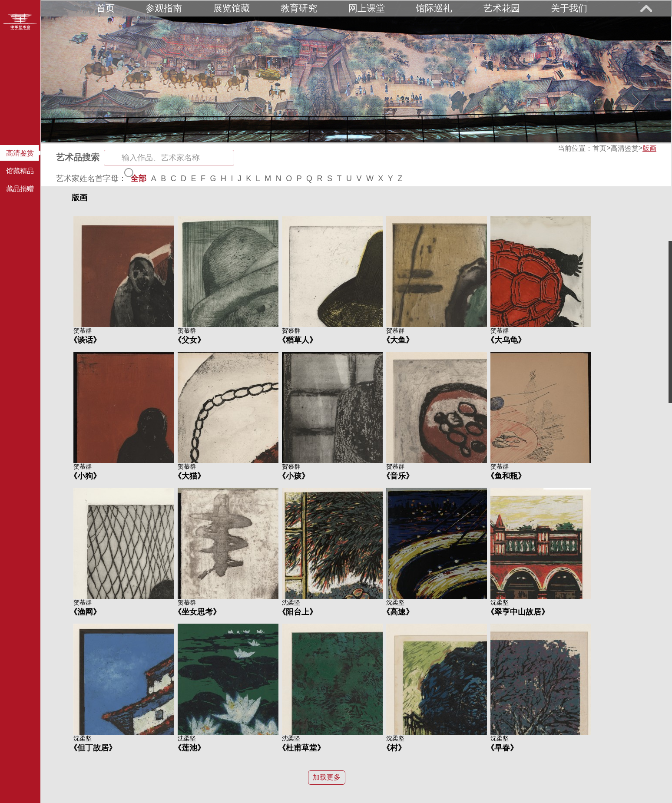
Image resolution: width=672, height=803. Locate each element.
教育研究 (299, 8)
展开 (646, 8)
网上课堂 (367, 8)
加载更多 (327, 777)
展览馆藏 (232, 8)
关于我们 (569, 8)
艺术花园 (502, 8)
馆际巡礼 (434, 8)
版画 (649, 148)
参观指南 (164, 8)
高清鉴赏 (625, 148)
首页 (106, 8)
